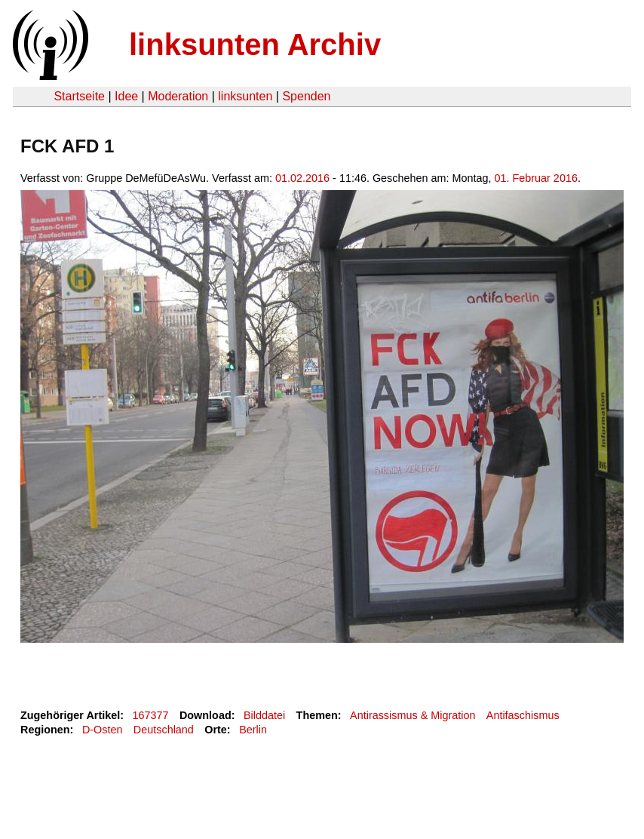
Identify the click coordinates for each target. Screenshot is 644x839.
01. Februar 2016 (535, 178)
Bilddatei (264, 715)
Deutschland (164, 730)
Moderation (178, 96)
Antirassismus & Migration (412, 715)
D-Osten (103, 730)
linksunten (245, 96)
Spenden (306, 96)
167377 (151, 715)
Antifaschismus (523, 715)
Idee (126, 96)
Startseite (79, 96)
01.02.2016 (302, 178)
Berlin (253, 730)
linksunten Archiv (255, 45)
